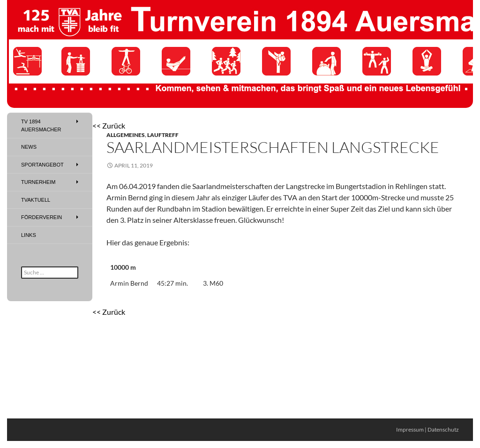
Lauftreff (163, 135)
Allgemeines (126, 135)
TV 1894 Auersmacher (41, 125)
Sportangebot (42, 165)
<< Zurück (109, 125)
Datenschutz (443, 429)
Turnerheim (38, 182)
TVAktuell (36, 200)
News (29, 147)
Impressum (410, 429)
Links (29, 235)
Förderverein (41, 217)
